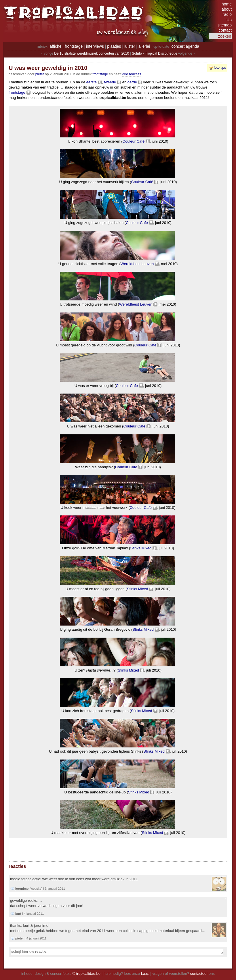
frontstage (74, 46)
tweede (110, 82)
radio (227, 14)
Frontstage (100, 74)
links (228, 20)
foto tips (220, 68)
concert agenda (185, 46)
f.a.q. (145, 974)
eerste (92, 82)
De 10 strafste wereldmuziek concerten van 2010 (92, 53)
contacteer (199, 974)
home (227, 4)
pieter (40, 74)
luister (130, 46)
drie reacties (132, 74)
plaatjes (114, 46)
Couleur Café (134, 141)
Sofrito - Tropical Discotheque (154, 53)
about (227, 9)
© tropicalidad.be (86, 974)
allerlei (144, 46)
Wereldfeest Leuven (137, 264)
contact (225, 30)
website (36, 889)
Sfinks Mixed (141, 548)
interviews (95, 46)
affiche (56, 46)
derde (132, 82)
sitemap (225, 25)
